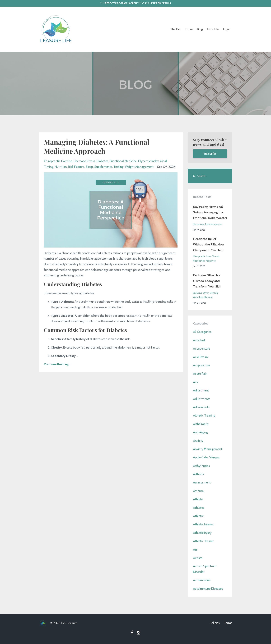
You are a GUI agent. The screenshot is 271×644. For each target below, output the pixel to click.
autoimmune (202, 580)
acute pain (200, 374)
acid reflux (201, 357)
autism (198, 558)
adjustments (202, 399)
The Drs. (176, 29)
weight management (139, 167)
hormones (199, 224)
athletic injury (202, 533)
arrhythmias (201, 466)
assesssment (202, 482)
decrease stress (84, 161)
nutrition (61, 167)
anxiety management (208, 449)
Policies (215, 623)
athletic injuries (203, 524)
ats (195, 550)
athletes (199, 508)
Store (189, 29)
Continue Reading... (57, 364)
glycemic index (148, 161)
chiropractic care (202, 256)
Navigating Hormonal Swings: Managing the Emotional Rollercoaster (210, 212)
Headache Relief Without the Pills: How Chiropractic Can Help (209, 245)
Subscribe (210, 154)
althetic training (204, 415)
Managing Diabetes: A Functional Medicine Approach (97, 146)
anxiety (198, 441)
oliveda (214, 293)
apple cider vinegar (206, 457)
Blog (200, 29)
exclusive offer (201, 293)
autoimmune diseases (208, 589)
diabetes (102, 161)
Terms (228, 623)
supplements (103, 167)
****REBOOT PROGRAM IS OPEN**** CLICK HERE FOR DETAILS (135, 3)
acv (196, 382)
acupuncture (202, 365)
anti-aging (200, 432)
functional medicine (123, 161)
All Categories (202, 332)
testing (119, 167)
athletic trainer (203, 541)
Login (227, 29)
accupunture (202, 349)
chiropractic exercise (58, 161)
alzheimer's (201, 424)
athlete (198, 499)
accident (199, 340)
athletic (198, 516)
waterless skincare (203, 297)
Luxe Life (213, 29)
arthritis (198, 474)
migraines (211, 261)
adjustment (201, 390)
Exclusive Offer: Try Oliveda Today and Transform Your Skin (207, 281)
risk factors (76, 167)
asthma (198, 491)
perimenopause (213, 224)
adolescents (201, 407)
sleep (89, 167)
